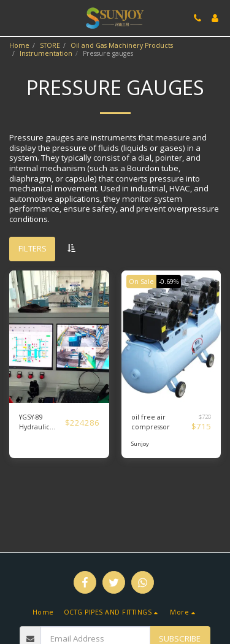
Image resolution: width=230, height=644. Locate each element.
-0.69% (169, 282)
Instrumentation (46, 53)
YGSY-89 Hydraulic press (34, 423)
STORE (50, 45)
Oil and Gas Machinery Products (122, 45)
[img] (59, 337)
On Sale (141, 282)
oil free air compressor (151, 422)
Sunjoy (140, 444)
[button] (13, 17)
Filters (33, 248)
